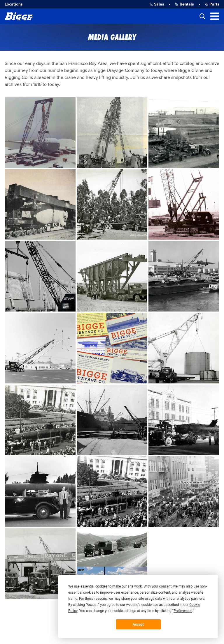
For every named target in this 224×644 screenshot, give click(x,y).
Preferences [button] (183, 611)
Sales (157, 4)
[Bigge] (19, 16)
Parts (212, 4)
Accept (138, 624)
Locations (14, 4)
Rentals (184, 4)
